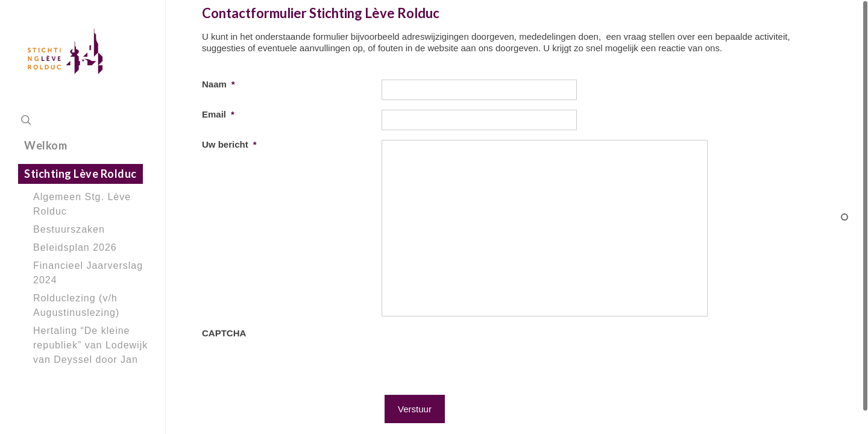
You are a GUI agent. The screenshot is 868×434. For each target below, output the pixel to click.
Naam (219, 84)
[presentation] (473, 368)
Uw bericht (229, 144)
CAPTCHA (224, 349)
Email (218, 114)
